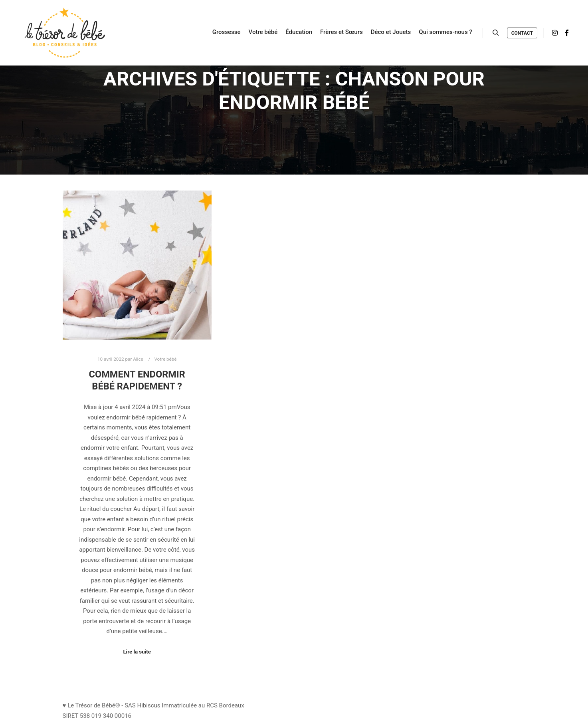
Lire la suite (137, 652)
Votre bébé (165, 359)
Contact (522, 33)
